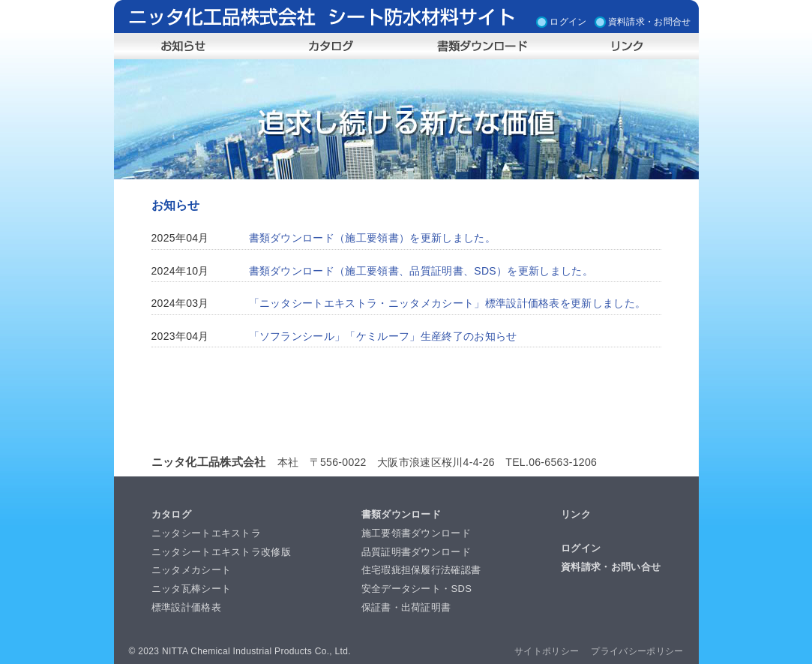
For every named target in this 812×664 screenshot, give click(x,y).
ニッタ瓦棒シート (192, 589)
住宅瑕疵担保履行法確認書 (421, 570)
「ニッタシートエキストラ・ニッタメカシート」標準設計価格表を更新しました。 (448, 303)
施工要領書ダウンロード (416, 533)
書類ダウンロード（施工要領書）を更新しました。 (372, 238)
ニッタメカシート (192, 570)
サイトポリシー (547, 651)
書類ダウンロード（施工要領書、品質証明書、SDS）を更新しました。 (421, 271)
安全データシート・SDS (417, 589)
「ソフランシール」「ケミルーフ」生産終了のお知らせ (383, 336)
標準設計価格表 (186, 607)
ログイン (568, 20)
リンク (576, 514)
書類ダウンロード (402, 514)
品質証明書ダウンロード (416, 552)
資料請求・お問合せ (650, 20)
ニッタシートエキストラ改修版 (221, 552)
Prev (133, 119)
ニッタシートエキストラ (207, 533)
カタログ (171, 514)
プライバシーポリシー (637, 651)
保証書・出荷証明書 (406, 607)
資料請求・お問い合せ (611, 567)
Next (679, 119)
